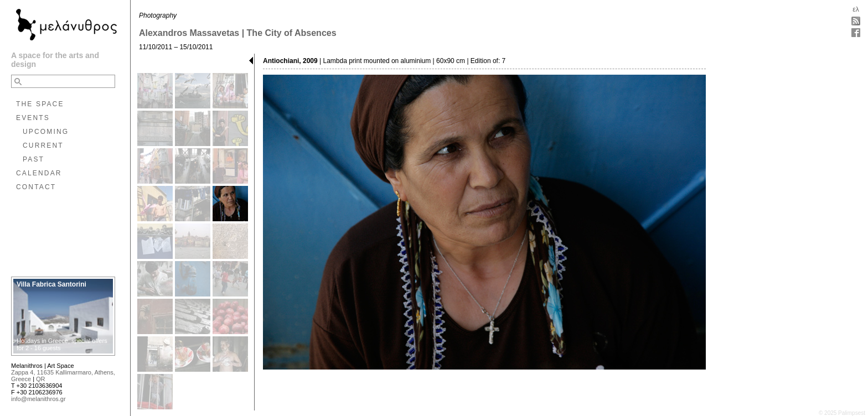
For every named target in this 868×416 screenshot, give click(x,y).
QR (41, 379)
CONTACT (36, 187)
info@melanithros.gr (38, 399)
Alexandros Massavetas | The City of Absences (238, 33)
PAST (33, 159)
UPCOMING (46, 132)
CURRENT (43, 145)
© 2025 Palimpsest (842, 413)
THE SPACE (40, 104)
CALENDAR (39, 173)
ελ (856, 9)
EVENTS (33, 118)
